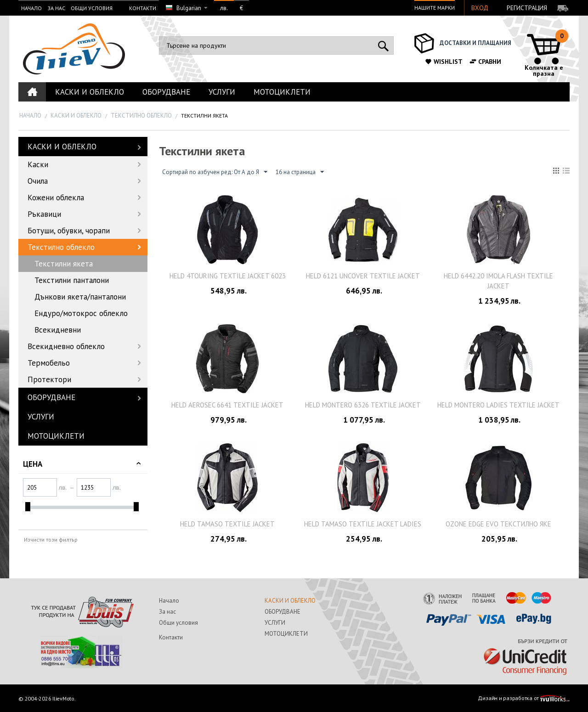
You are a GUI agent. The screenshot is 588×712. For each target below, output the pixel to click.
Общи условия (92, 8)
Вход (480, 8)
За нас (56, 8)
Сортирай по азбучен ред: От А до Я (215, 172)
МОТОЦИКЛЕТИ (282, 92)
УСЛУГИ (222, 92)
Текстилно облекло (141, 116)
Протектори (49, 379)
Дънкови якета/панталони (80, 297)
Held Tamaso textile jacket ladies (363, 524)
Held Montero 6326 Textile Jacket (363, 405)
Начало (31, 8)
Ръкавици (44, 214)
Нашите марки (435, 8)
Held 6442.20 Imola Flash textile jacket (498, 281)
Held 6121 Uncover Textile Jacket (363, 276)
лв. (224, 8)
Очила (38, 181)
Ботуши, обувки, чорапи (69, 231)
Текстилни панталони (72, 280)
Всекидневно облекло (66, 346)
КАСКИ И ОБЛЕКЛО (90, 92)
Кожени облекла (56, 198)
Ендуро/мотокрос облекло (81, 313)
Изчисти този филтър (51, 540)
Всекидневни (58, 330)
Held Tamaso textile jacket (227, 524)
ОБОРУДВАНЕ (166, 92)
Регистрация (527, 8)
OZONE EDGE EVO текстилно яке (498, 524)
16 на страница (300, 172)
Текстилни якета (64, 264)
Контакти (143, 8)
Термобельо (49, 363)
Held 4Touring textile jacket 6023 (228, 276)
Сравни (485, 62)
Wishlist (444, 62)
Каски (38, 164)
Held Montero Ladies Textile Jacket (498, 405)
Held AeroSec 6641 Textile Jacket (227, 405)
